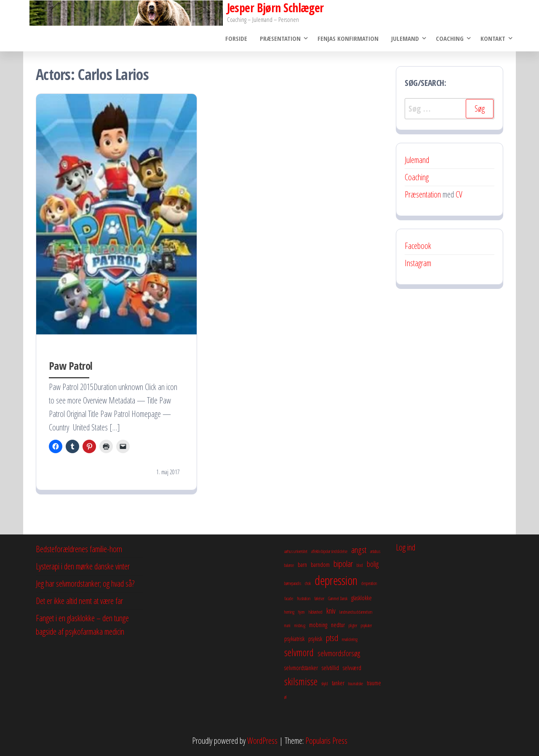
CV (459, 194)
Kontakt (493, 38)
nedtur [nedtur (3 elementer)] (338, 625)
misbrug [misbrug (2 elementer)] (300, 625)
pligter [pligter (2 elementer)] (353, 625)
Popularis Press (326, 741)
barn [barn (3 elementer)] (302, 564)
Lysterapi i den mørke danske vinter (83, 566)
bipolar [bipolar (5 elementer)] (343, 564)
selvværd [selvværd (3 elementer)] (352, 668)
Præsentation (280, 38)
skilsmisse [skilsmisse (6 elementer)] (301, 681)
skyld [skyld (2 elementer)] (325, 684)
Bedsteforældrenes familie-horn (79, 549)
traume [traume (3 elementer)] (374, 683)
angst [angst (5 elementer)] (359, 550)
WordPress (262, 741)
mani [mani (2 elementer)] (287, 625)
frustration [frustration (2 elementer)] (304, 598)
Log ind (406, 547)
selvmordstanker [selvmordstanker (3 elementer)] (301, 668)
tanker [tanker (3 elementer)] (338, 683)
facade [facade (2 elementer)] (289, 598)
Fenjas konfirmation (348, 38)
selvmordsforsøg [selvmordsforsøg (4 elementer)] (339, 653)
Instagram (418, 263)
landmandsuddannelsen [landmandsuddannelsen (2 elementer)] (356, 612)
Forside (236, 38)
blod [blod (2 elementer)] (360, 565)
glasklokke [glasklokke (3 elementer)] (362, 598)
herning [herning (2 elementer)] (289, 612)
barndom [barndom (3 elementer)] (320, 564)
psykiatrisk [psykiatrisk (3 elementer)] (294, 638)
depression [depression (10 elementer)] (336, 580)
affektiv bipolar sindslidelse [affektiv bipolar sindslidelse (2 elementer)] (329, 551)
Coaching (450, 38)
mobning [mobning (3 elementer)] (318, 625)
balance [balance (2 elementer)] (289, 565)
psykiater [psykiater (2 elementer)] (366, 625)
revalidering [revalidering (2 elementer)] (350, 639)
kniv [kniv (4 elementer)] (331, 611)
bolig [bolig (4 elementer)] (373, 564)
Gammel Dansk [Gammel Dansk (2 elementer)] (338, 598)
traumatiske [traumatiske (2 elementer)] (356, 684)
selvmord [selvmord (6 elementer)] (299, 652)
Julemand (405, 38)
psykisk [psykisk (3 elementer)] (315, 638)
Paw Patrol (71, 366)
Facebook (418, 246)
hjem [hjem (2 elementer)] (302, 612)
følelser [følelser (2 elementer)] (319, 598)
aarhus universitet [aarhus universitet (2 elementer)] (296, 551)
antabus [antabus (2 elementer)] (375, 551)
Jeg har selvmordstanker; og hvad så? (85, 584)
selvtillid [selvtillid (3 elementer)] (330, 668)
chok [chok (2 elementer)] (308, 583)
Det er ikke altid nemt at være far (79, 601)
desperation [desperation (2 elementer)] (369, 583)
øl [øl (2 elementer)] (286, 697)
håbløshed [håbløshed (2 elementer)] (316, 612)
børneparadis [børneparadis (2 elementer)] (293, 583)
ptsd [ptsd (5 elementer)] (332, 638)
